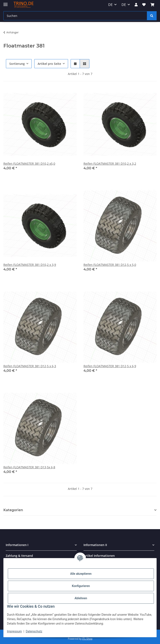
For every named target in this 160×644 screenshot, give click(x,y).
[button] (136, 5)
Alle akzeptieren (81, 574)
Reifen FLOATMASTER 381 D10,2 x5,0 (29, 164)
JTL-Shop (87, 639)
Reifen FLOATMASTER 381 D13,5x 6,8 (29, 467)
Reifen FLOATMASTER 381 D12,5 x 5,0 (110, 265)
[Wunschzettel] (144, 5)
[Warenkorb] (152, 5)
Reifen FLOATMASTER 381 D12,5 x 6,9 (110, 366)
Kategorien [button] (13, 510)
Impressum (14, 631)
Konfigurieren (81, 586)
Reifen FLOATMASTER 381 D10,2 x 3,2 (110, 164)
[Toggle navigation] (5, 3)
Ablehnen (81, 598)
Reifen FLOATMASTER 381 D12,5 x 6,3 (30, 366)
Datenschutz (34, 631)
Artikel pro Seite (49, 64)
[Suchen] (75, 16)
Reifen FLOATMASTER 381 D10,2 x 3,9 (30, 265)
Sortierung (17, 64)
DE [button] (110, 5)
